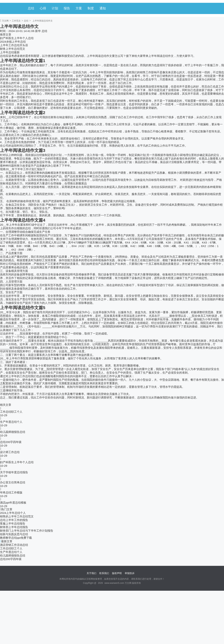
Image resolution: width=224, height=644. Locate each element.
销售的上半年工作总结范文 (17, 516)
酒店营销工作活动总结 (14, 545)
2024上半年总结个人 (13, 513)
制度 (91, 8)
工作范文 (16, 21)
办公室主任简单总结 (13, 482)
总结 (31, 8)
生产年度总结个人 (11, 422)
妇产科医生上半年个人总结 (17, 38)
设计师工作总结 (10, 452)
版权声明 (117, 573)
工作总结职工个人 (11, 412)
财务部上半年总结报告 (14, 527)
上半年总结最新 (10, 52)
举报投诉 (130, 573)
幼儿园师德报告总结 (13, 432)
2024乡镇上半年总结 (13, 42)
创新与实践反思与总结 (14, 534)
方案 (79, 8)
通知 (103, 8)
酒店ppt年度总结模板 (13, 503)
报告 (67, 8)
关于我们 (91, 573)
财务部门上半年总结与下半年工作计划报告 (27, 531)
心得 (43, 8)
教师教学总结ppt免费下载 (16, 538)
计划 (55, 8)
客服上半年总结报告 (13, 523)
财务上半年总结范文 (13, 49)
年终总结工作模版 (11, 492)
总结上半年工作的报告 (14, 520)
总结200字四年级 (11, 442)
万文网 (5, 21)
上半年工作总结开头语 (14, 45)
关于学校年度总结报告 (14, 472)
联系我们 (104, 573)
